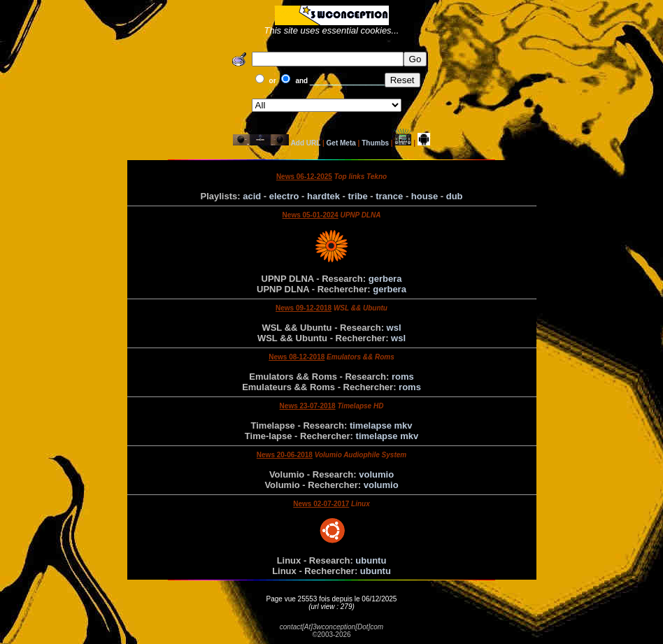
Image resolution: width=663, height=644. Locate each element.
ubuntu (371, 560)
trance (389, 196)
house (425, 196)
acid (252, 196)
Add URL (306, 143)
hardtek (323, 196)
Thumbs (375, 143)
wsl (394, 328)
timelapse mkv (381, 425)
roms (403, 377)
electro (284, 196)
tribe (358, 196)
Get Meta (341, 143)
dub (455, 196)
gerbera (385, 279)
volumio (376, 474)
